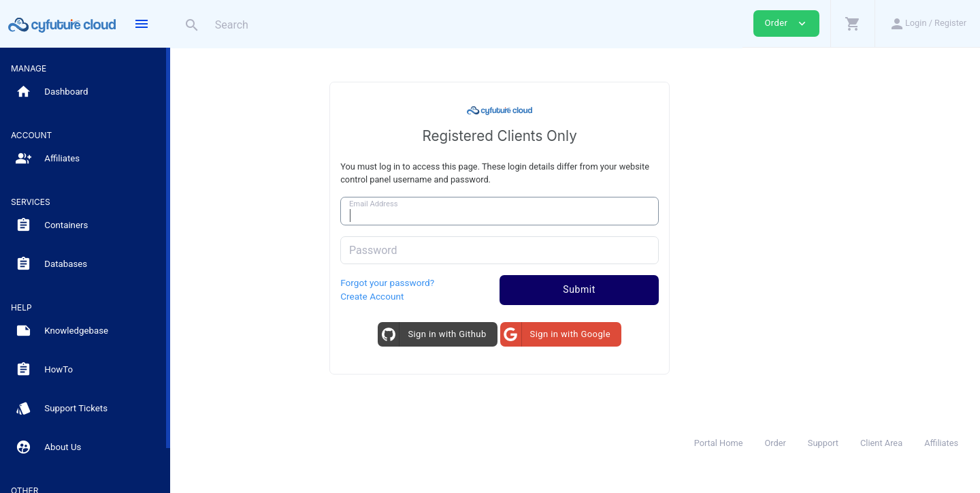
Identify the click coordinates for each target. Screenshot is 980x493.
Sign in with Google (630, 334)
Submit (655, 289)
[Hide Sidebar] (142, 24)
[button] (852, 23)
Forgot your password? (463, 283)
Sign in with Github (507, 334)
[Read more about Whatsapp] (185, 463)
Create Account (447, 296)
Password (449, 250)
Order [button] (786, 23)
